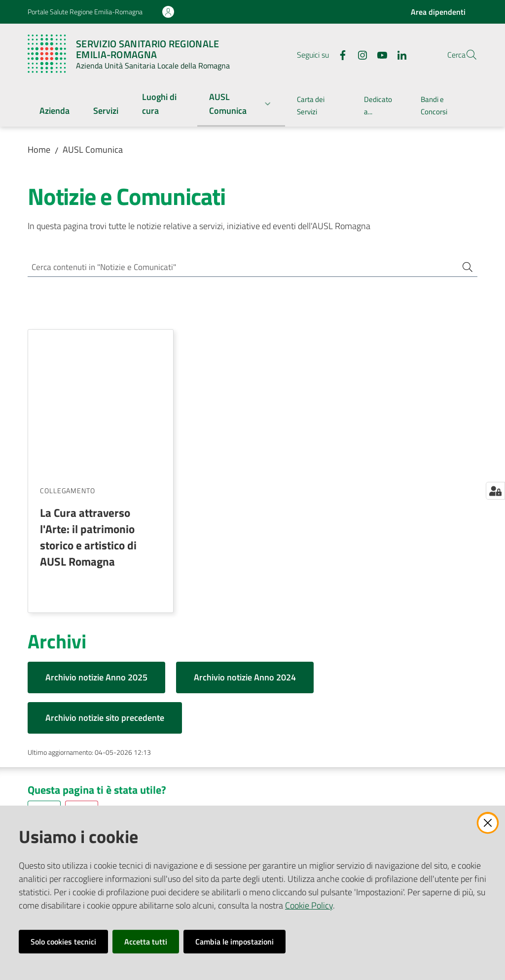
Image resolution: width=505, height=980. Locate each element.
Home (39, 150)
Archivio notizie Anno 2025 (96, 534)
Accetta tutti (146, 942)
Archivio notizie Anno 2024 (245, 534)
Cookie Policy (309, 905)
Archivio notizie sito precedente (105, 575)
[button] (466, 55)
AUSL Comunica (93, 150)
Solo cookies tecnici (63, 942)
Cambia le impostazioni (234, 942)
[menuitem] (54, 112)
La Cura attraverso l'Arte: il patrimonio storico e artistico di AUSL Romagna (88, 394)
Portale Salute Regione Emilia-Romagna (85, 12)
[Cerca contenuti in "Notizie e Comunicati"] (239, 268)
